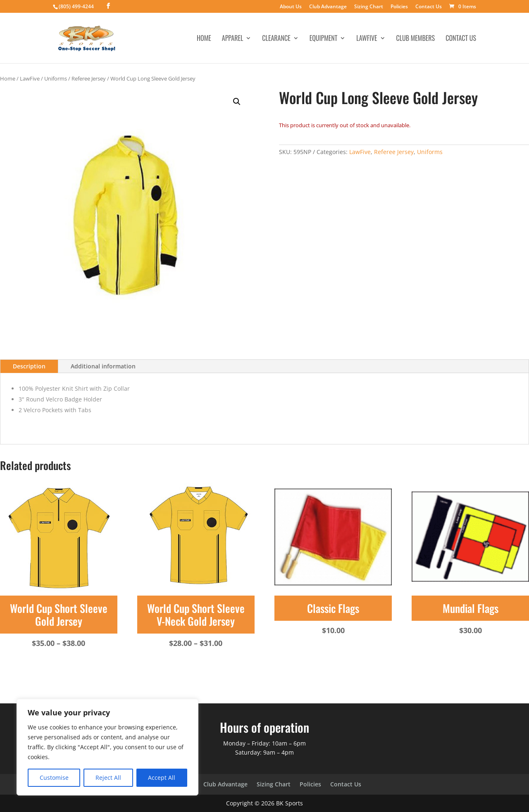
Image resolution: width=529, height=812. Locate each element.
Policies (399, 7)
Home (204, 39)
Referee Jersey (89, 78)
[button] (237, 102)
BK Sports (290, 803)
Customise (54, 778)
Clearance (276, 39)
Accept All (162, 778)
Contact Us (429, 7)
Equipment (324, 39)
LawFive (367, 39)
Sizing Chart (369, 7)
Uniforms (56, 78)
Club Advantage (328, 7)
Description (29, 366)
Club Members (416, 39)
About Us (291, 7)
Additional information (103, 366)
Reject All (108, 778)
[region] (107, 747)
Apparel (233, 39)
